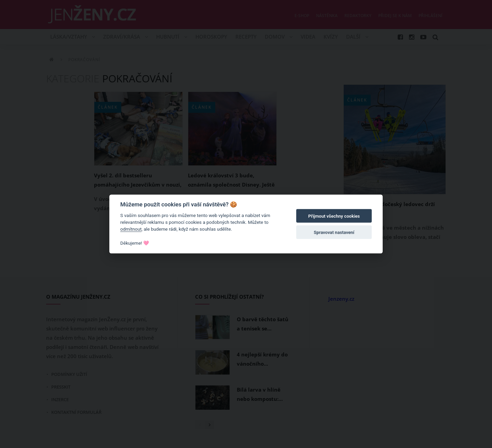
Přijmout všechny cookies (334, 216)
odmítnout (131, 229)
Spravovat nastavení (334, 233)
